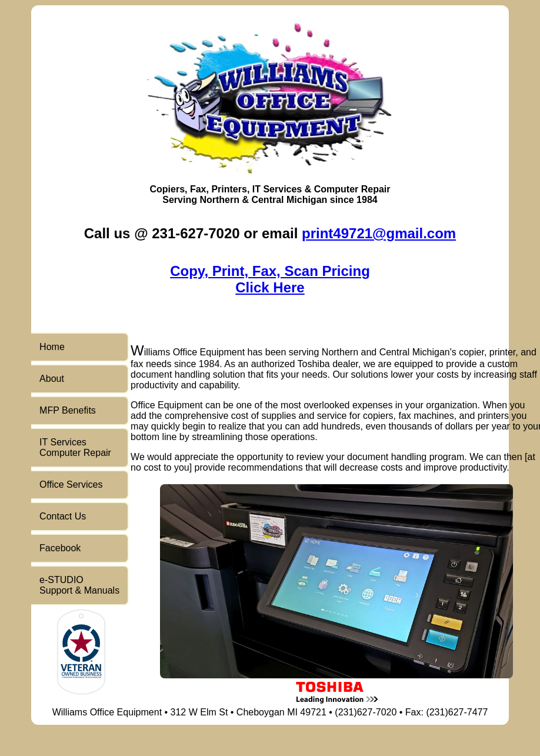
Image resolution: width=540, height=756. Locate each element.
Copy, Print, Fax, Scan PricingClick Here (270, 279)
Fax (198, 189)
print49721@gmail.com (379, 233)
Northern (219, 200)
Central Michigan (289, 200)
